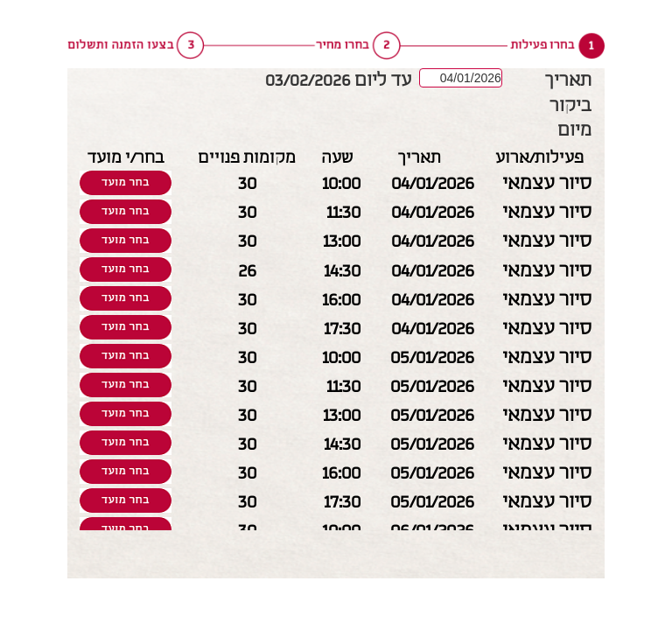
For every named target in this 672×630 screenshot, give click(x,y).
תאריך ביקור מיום (568, 105)
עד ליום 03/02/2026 (339, 80)
